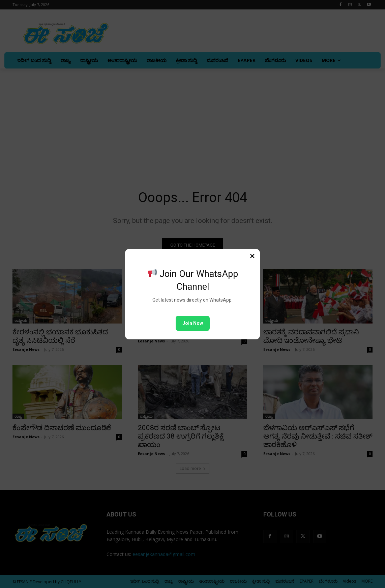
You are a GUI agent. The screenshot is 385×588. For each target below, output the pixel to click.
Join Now (193, 323)
